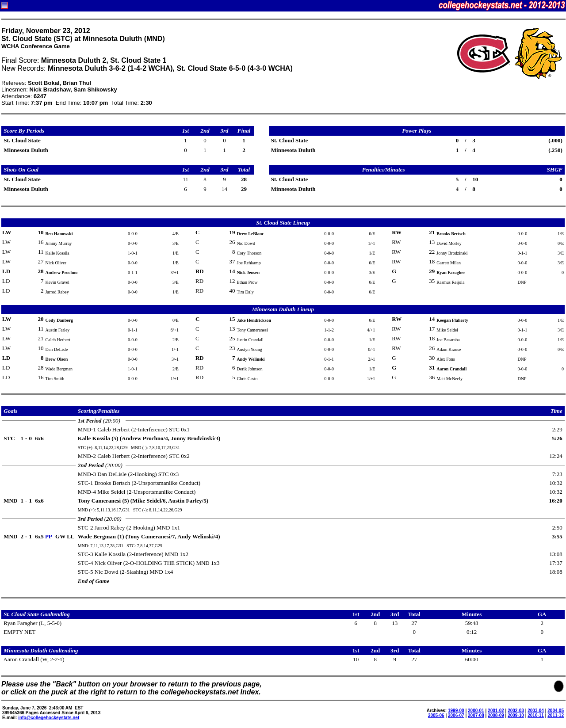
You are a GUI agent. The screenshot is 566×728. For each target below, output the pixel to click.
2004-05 (556, 711)
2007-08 (476, 715)
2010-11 (536, 715)
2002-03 (516, 711)
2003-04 (536, 711)
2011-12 (556, 715)
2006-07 (456, 715)
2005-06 (436, 715)
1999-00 (456, 711)
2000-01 (476, 711)
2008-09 (496, 715)
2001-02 (496, 711)
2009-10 (516, 715)
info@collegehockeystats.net (49, 718)
